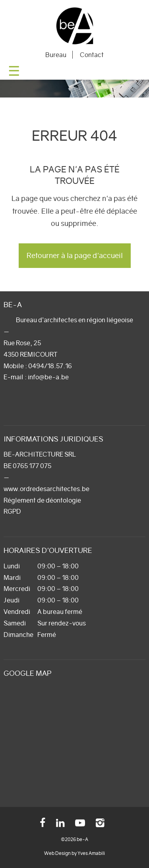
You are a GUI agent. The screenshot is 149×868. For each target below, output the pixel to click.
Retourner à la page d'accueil (75, 256)
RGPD (12, 511)
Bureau (56, 55)
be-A (75, 26)
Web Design (57, 853)
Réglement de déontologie (42, 500)
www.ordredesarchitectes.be (46, 489)
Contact (92, 55)
